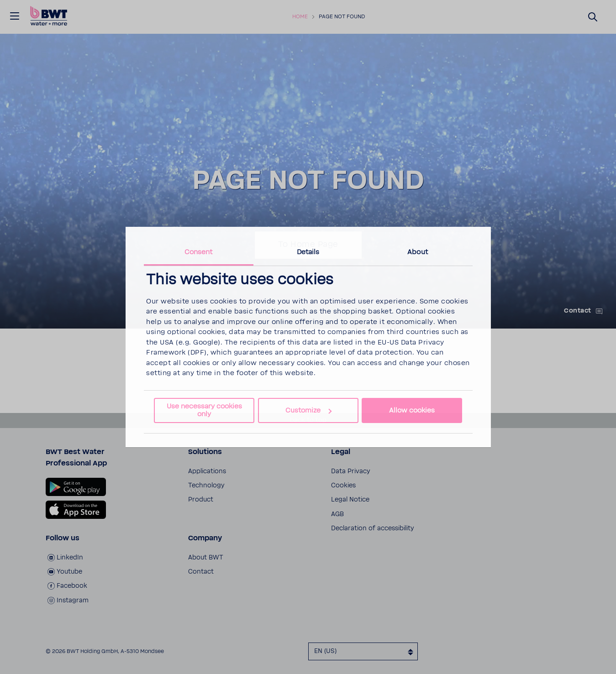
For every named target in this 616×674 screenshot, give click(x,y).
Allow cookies (412, 410)
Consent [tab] (199, 252)
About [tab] (418, 252)
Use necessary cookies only (204, 410)
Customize (308, 410)
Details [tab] (308, 252)
